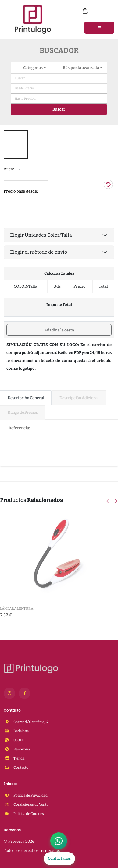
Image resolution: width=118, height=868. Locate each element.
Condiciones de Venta (30, 805)
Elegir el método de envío (39, 252)
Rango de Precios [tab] (23, 412)
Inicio (9, 169)
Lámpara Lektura (17, 609)
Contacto (21, 767)
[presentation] (109, 502)
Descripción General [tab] (26, 398)
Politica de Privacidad (30, 795)
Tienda (19, 758)
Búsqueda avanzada (81, 68)
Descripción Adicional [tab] (79, 398)
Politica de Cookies (28, 814)
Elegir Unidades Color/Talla (41, 235)
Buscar (59, 109)
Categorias (33, 68)
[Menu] (99, 28)
